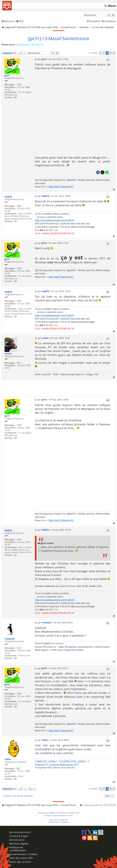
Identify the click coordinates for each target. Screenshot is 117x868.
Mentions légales (19, 844)
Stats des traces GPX (21, 858)
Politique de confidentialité (17, 849)
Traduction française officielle (55, 816)
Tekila (8, 759)
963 (18, 769)
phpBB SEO (64, 820)
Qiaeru (70, 816)
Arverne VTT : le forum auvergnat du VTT (56, 764)
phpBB (51, 813)
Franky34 (9, 639)
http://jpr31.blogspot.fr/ (61, 186)
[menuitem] (20, 21)
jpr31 (7, 76)
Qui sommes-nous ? (20, 832)
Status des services (20, 862)
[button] (100, 53)
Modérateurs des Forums (30, 44)
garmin (73, 647)
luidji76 (8, 197)
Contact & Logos (19, 836)
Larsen (8, 354)
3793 (19, 206)
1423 (19, 648)
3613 (19, 363)
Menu (112, 6)
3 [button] (111, 53)
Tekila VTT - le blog (46, 761)
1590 (19, 85)
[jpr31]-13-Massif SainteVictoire (59, 39)
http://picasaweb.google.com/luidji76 (55, 220)
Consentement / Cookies (23, 854)
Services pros (17, 840)
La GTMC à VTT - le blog (73, 761)
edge (61, 647)
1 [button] (104, 53)
